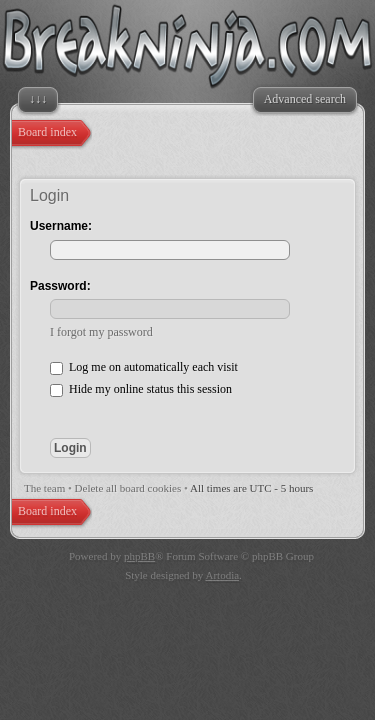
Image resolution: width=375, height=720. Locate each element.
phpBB (139, 556)
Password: (60, 286)
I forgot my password (101, 332)
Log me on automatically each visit (144, 367)
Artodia (223, 575)
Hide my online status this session (141, 389)
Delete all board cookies (128, 488)
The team (44, 488)
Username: (61, 226)
